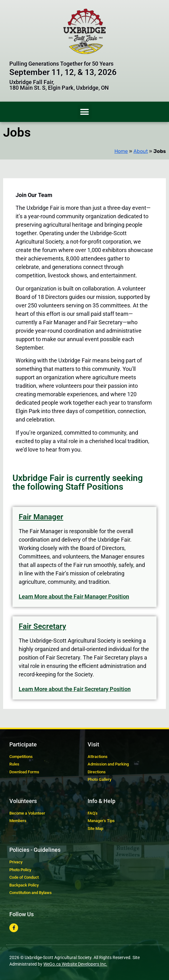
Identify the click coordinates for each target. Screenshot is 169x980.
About (141, 151)
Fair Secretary (42, 626)
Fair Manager (41, 517)
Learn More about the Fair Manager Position (74, 596)
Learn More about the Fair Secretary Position (75, 689)
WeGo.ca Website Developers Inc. (75, 964)
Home (121, 151)
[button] (85, 112)
